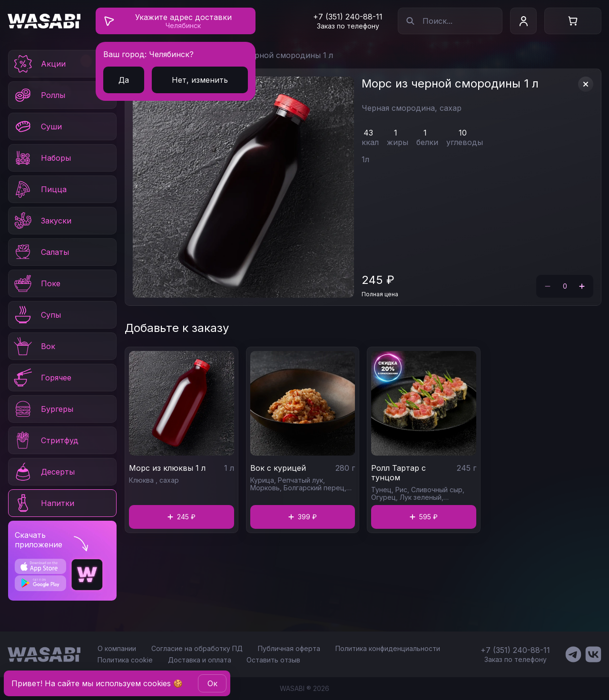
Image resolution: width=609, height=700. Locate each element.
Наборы (42, 158)
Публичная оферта (289, 648)
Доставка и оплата (200, 660)
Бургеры (43, 409)
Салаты (41, 252)
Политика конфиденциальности (388, 648)
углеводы (465, 142)
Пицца (39, 189)
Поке (36, 283)
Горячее (42, 378)
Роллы (39, 95)
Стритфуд (45, 440)
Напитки (43, 503)
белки (427, 142)
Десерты (44, 472)
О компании (117, 648)
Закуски (42, 221)
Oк (212, 683)
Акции (39, 64)
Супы (37, 315)
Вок (34, 346)
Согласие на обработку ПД (197, 648)
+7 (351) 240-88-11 (348, 17)
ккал (370, 142)
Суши (37, 126)
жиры (398, 142)
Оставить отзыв (273, 660)
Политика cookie (125, 660)
